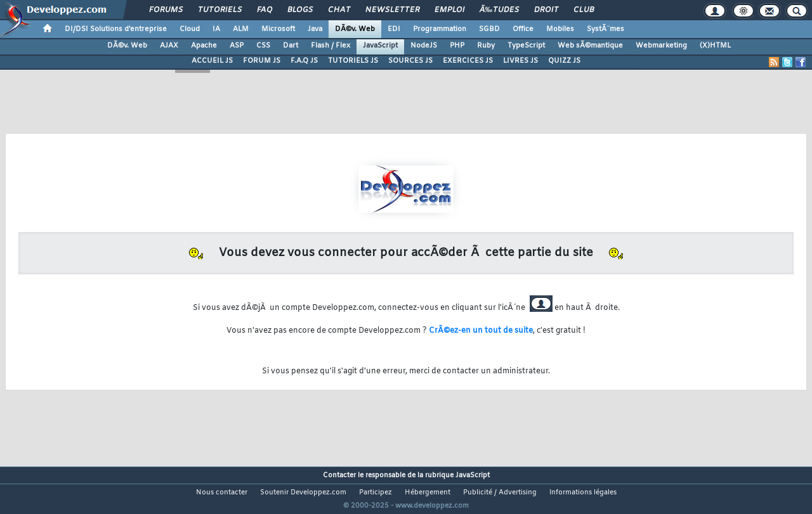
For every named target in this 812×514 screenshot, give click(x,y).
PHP (457, 46)
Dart (291, 46)
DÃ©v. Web (355, 29)
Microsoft (278, 29)
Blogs (300, 10)
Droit (546, 10)
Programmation (440, 29)
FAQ (265, 10)
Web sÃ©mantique (590, 46)
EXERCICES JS (468, 61)
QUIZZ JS (564, 61)
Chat (339, 10)
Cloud (190, 29)
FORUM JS (262, 61)
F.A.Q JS (304, 61)
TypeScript (526, 46)
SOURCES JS (410, 61)
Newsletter (392, 10)
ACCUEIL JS (212, 61)
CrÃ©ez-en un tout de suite (481, 331)
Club (584, 10)
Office (523, 29)
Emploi (449, 10)
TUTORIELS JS (353, 61)
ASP (237, 46)
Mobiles (560, 29)
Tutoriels (220, 10)
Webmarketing (661, 46)
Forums (166, 10)
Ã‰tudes (499, 10)
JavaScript (380, 46)
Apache (204, 46)
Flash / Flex (331, 46)
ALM (241, 29)
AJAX (169, 46)
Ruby (486, 46)
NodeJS (424, 46)
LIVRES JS (521, 61)
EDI (394, 29)
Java (315, 29)
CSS (263, 46)
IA (216, 29)
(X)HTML (715, 46)
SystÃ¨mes (606, 29)
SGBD (489, 29)
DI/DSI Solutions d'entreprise (116, 29)
